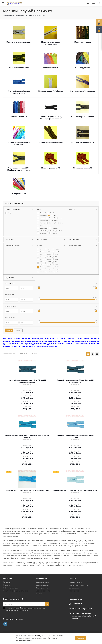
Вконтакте (5, 624)
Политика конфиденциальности (16, 591)
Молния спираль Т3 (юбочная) (51, 91)
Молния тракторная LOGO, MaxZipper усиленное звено (19, 169)
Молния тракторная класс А (83, 142)
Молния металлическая (19, 68)
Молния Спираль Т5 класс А (83, 117)
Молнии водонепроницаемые (19, 42)
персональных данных (20, 610)
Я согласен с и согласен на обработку (25, 609)
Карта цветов (74, 591)
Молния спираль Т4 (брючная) (83, 91)
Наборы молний (19, 193)
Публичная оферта (10, 588)
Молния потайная (51, 68)
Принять (81, 638)
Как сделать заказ (76, 582)
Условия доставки (43, 585)
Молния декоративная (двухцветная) (51, 43)
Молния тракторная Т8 (83, 168)
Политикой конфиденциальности (25, 608)
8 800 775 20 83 (78, 604)
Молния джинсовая (83, 42)
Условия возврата (43, 591)
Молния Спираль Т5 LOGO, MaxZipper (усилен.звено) (51, 118)
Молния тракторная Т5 (51, 168)
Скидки (39, 594)
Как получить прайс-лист (79, 585)
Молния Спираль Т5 (19, 117)
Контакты (7, 582)
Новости (6, 585)
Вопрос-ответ (74, 588)
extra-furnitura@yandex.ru (82, 608)
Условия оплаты (42, 582)
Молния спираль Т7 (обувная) (51, 142)
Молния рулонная (83, 68)
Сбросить (18, 330)
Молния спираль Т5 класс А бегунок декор (19, 143)
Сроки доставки (42, 588)
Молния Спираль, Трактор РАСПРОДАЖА (19, 92)
